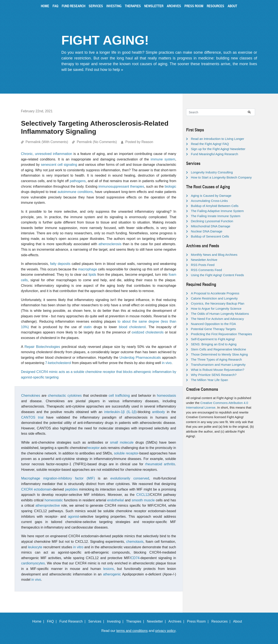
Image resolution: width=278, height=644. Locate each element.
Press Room (194, 6)
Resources (215, 6)
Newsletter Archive (204, 260)
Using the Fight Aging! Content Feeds (217, 275)
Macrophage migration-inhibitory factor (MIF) (58, 478)
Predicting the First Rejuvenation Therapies (222, 334)
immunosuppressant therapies (121, 186)
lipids (92, 275)
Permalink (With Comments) (47, 142)
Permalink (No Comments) (97, 142)
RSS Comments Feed (207, 270)
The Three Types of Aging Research (217, 359)
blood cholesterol (132, 327)
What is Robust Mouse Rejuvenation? (218, 370)
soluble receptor (126, 453)
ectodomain (43, 489)
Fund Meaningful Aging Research (215, 154)
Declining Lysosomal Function (212, 221)
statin (88, 327)
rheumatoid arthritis (160, 464)
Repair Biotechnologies (42, 347)
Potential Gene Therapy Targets (213, 329)
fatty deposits (60, 264)
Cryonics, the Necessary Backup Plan (218, 303)
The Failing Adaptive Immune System (217, 211)
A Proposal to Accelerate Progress (215, 293)
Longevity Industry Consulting (212, 172)
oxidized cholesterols (148, 332)
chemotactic (57, 396)
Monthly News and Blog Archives (214, 255)
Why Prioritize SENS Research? (214, 375)
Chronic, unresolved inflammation (47, 154)
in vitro (78, 547)
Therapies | (136, 621)
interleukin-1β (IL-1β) (120, 412)
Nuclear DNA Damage (207, 231)
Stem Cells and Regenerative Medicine (219, 349)
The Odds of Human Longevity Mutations (220, 314)
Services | (97, 621)
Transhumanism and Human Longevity (218, 365)
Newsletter (154, 6)
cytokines (75, 396)
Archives (174, 6)
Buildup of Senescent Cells (210, 236)
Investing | (116, 621)
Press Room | (199, 621)
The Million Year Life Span (210, 380)
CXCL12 (143, 495)
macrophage (88, 269)
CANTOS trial (32, 417)
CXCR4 (27, 489)
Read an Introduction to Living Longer (218, 139)
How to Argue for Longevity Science (216, 309)
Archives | (177, 621)
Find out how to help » (104, 70)
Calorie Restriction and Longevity (214, 298)
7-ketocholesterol (58, 363)
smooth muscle (143, 500)
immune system (163, 159)
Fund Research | (73, 621)
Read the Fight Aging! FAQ (210, 144)
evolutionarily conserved (130, 478)
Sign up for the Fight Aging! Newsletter (218, 149)
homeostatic (54, 500)
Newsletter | (157, 621)
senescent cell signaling (59, 165)
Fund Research (73, 6)
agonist (74, 517)
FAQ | (53, 621)
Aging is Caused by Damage (211, 196)
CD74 (135, 558)
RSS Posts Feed (203, 265)
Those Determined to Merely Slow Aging (220, 354)
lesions (108, 569)
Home (45, 6)
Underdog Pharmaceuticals (140, 358)
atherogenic (112, 574)
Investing (114, 6)
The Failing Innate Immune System (216, 216)
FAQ (55, 6)
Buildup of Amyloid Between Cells (215, 206)
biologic (170, 186)
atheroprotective (48, 505)
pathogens (78, 181)
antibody (159, 412)
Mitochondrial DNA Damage (211, 226)
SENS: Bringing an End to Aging (214, 344)
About (232, 6)
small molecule (122, 442)
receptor (93, 448)
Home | (39, 621)
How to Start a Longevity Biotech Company (221, 177)
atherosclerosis (110, 244)
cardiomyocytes (33, 563)
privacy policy (165, 631)
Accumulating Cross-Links (209, 201)
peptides (72, 489)
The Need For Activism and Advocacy (217, 319)
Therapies (133, 6)
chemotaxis (135, 542)
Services (96, 6)
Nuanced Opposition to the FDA (214, 324)
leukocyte (35, 547)
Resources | (222, 621)
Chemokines (31, 396)
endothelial (115, 500)
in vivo (167, 363)
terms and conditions (132, 631)
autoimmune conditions (75, 192)
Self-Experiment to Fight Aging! (213, 339)
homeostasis (167, 396)
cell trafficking (119, 396)
